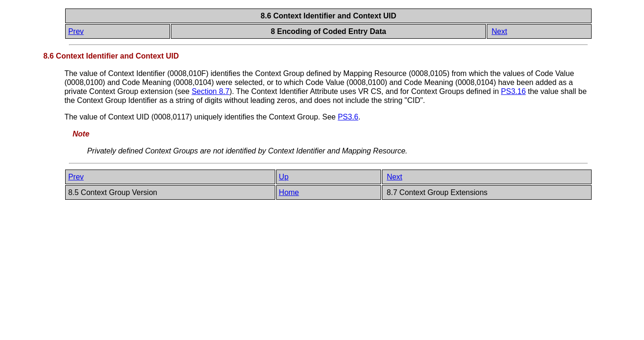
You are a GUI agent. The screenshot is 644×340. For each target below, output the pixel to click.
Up (284, 177)
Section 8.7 (211, 91)
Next (499, 31)
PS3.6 (348, 117)
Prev (76, 31)
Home (289, 192)
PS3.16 (513, 91)
